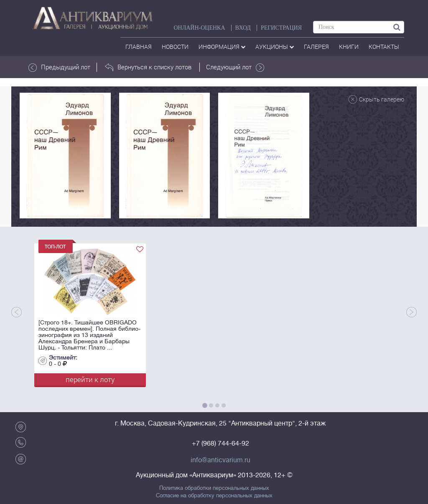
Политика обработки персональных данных (214, 488)
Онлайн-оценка (199, 28)
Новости (175, 47)
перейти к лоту (90, 379)
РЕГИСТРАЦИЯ (281, 28)
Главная (139, 47)
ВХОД (243, 28)
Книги (349, 47)
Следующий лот (235, 67)
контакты (384, 47)
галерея (316, 47)
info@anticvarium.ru (220, 460)
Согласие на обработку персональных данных (214, 496)
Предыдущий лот (59, 67)
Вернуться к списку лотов (148, 67)
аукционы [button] (275, 47)
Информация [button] (222, 47)
